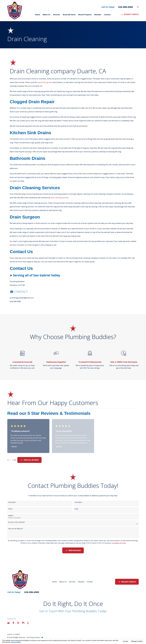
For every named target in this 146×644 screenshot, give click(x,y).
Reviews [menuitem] (98, 15)
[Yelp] (18, 623)
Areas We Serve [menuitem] (69, 15)
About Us (63, 582)
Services (72, 582)
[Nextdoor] (23, 623)
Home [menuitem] (37, 15)
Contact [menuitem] (107, 15)
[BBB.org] (28, 623)
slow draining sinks (45, 82)
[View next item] (14, 460)
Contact (90, 582)
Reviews (81, 582)
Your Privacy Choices (35, 637)
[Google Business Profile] (8, 623)
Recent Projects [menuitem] (85, 15)
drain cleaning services (59, 198)
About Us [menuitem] (46, 15)
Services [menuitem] (56, 15)
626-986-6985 (126, 7)
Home (54, 582)
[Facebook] (13, 623)
